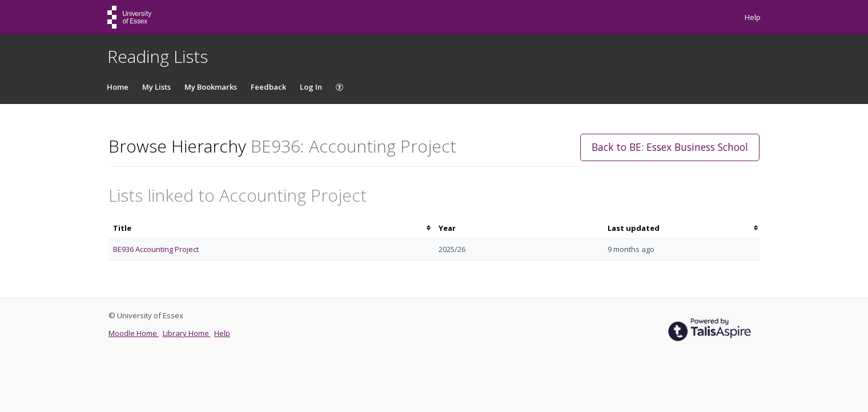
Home (118, 87)
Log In (311, 87)
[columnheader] (271, 228)
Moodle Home (134, 333)
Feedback (268, 87)
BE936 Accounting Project (156, 249)
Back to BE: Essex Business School (670, 147)
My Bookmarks (211, 87)
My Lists (156, 87)
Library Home (187, 333)
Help (753, 17)
